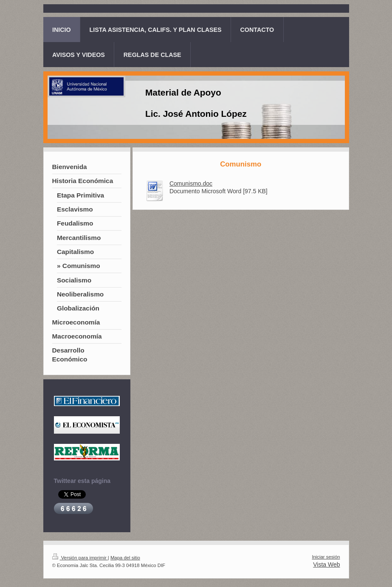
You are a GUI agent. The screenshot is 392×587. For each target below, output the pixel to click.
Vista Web (326, 564)
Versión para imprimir (80, 558)
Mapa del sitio (125, 558)
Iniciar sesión (326, 557)
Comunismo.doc (191, 183)
